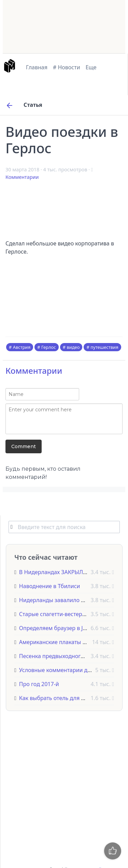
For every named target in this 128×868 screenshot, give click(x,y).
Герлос (49, 347)
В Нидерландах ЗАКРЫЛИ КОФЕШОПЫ (70, 572)
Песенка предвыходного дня (57, 656)
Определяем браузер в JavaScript (63, 628)
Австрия (22, 347)
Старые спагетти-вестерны (54, 614)
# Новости (67, 67)
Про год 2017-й (39, 684)
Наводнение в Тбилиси (50, 586)
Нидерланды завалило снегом (59, 600)
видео (73, 347)
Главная (37, 67)
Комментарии (22, 177)
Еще (91, 67)
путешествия (104, 347)
